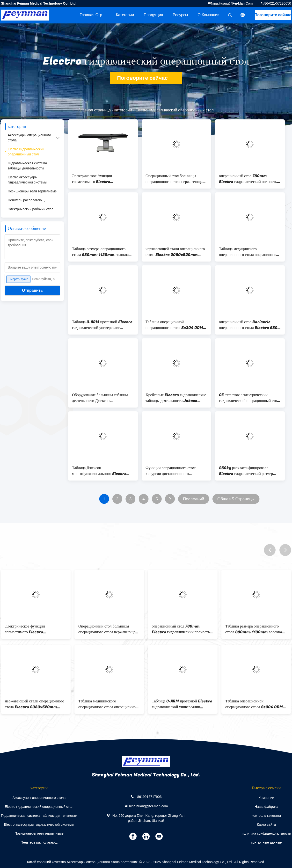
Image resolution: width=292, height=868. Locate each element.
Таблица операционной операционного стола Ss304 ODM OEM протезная (174, 325)
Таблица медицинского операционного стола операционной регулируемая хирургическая (249, 252)
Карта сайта (266, 824)
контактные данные (266, 842)
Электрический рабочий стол (30, 209)
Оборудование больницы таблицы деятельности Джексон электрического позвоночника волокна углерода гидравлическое (100, 398)
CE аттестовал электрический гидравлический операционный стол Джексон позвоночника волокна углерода (249, 398)
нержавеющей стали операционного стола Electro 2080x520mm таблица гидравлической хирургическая (175, 252)
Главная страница (95, 15)
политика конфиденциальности (266, 833)
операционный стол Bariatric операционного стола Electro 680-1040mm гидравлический (249, 325)
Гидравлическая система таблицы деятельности (27, 166)
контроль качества (266, 816)
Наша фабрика (266, 807)
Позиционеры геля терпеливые (32, 191)
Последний (193, 499)
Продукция (153, 15)
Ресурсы (180, 15)
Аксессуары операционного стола (29, 138)
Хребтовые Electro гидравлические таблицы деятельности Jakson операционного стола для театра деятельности (176, 398)
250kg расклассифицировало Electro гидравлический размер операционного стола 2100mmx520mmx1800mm (246, 471)
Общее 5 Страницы (236, 499)
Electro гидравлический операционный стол (26, 152)
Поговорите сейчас (273, 15)
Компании (266, 798)
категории (125, 15)
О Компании (209, 15)
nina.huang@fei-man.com (232, 3)
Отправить (32, 290)
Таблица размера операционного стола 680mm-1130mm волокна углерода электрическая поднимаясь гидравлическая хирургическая (102, 252)
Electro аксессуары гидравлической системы (27, 180)
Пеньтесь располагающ (26, 200)
